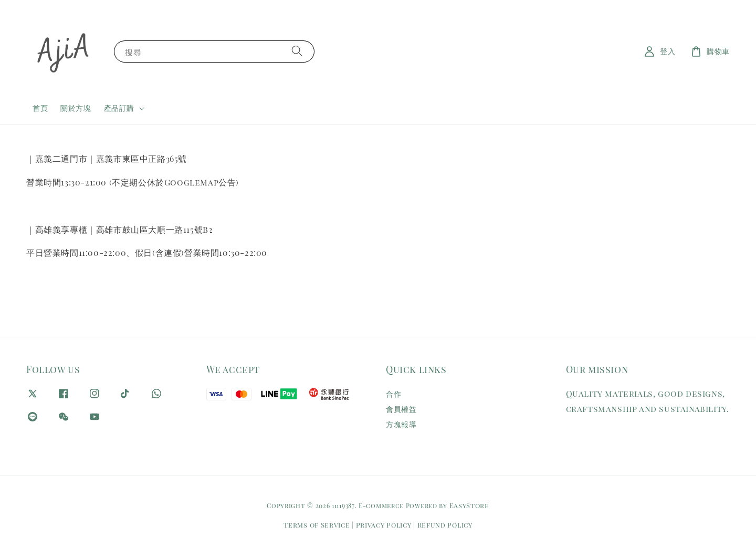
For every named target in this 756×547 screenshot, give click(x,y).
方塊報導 (401, 424)
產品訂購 (119, 108)
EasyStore (469, 505)
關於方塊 (76, 108)
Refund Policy (445, 525)
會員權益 (401, 409)
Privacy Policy (384, 525)
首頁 (40, 108)
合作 (393, 394)
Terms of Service (317, 525)
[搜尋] (297, 51)
